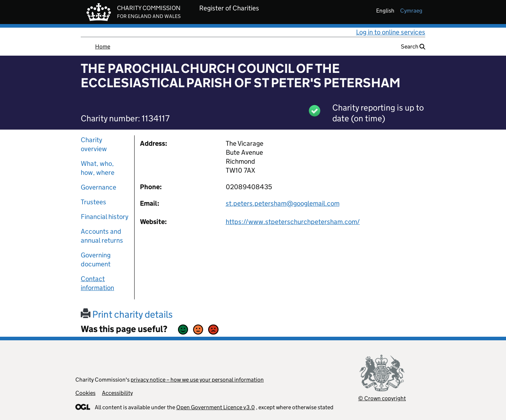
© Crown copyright (382, 398)
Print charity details (127, 314)
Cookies (85, 393)
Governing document (96, 260)
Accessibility (117, 393)
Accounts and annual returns (102, 236)
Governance (99, 187)
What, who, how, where (98, 168)
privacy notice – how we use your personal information (197, 380)
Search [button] (413, 46)
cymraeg (411, 11)
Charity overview (94, 144)
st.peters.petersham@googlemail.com (283, 203)
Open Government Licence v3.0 (215, 407)
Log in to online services (391, 32)
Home (103, 46)
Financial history (105, 217)
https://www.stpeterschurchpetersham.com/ (293, 222)
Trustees (93, 202)
